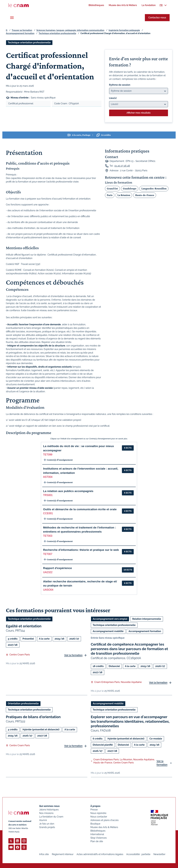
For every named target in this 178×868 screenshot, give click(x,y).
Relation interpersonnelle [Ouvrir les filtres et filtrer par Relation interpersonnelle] (147, 619)
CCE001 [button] (48, 513)
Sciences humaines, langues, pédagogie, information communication (70, 30)
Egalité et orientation (24, 626)
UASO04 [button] (48, 590)
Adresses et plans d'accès (104, 820)
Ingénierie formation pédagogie (124, 30)
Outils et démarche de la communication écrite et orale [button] (80, 509)
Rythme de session (120, 85)
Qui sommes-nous (49, 806)
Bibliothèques (98, 831)
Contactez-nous (157, 18)
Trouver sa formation (22, 30)
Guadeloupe (130, 188)
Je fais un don (47, 824)
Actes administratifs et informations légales (100, 854)
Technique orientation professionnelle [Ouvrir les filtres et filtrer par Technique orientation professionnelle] (29, 43)
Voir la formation (73, 655)
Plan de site (97, 841)
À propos (95, 806)
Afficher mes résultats (138, 113)
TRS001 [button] (48, 495)
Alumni (43, 820)
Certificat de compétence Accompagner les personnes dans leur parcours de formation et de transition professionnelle (129, 649)
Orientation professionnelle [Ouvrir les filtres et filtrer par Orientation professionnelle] (23, 703)
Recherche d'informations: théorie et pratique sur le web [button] (81, 550)
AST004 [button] (48, 477)
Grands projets (47, 827)
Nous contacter (99, 817)
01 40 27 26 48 (122, 166)
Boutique (95, 824)
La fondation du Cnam (51, 817)
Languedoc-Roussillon (154, 188)
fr (7, 30)
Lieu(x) (113, 98)
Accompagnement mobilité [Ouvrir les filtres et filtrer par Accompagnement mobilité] (108, 631)
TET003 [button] (48, 536)
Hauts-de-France (145, 195)
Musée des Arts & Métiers (104, 827)
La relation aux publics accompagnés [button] (68, 491)
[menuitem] (96, 5)
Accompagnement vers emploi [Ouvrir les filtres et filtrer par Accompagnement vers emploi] (110, 619)
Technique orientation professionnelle (57, 33)
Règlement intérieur (63, 854)
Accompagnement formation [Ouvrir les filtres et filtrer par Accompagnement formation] (145, 631)
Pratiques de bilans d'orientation (33, 717)
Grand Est (112, 188)
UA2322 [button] (48, 572)
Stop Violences (99, 838)
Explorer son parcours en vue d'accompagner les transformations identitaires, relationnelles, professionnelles (130, 721)
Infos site (44, 854)
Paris (110, 195)
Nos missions (46, 813)
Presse (94, 810)
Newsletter (159, 854)
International (97, 834)
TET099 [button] (48, 455)
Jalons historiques (49, 810)
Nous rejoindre (98, 813)
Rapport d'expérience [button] (57, 568)
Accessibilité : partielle (138, 854)
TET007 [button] (48, 554)
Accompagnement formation (20, 33)
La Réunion (124, 195)
